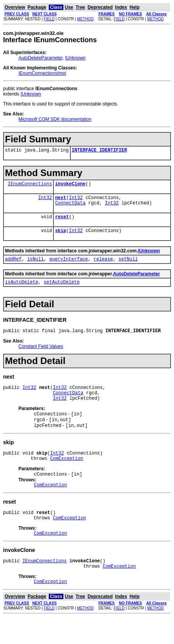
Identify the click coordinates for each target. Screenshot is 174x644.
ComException (66, 477)
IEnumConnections (30, 186)
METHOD (85, 19)
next (60, 201)
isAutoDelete (22, 291)
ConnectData (70, 207)
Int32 (45, 201)
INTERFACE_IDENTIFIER (99, 151)
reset (62, 222)
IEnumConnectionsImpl (42, 73)
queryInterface (69, 267)
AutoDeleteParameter (41, 58)
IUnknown (75, 58)
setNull (128, 267)
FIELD (49, 19)
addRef (13, 267)
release (103, 267)
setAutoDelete (62, 291)
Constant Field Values (41, 357)
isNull (36, 267)
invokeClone (70, 186)
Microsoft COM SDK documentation (55, 119)
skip (60, 237)
